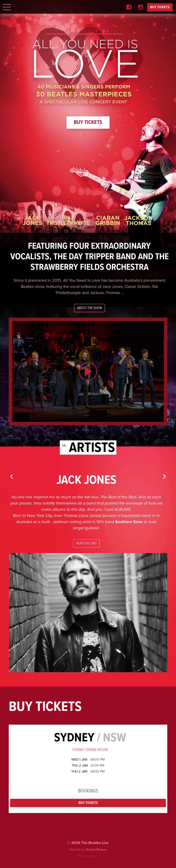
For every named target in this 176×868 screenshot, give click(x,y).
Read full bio (86, 543)
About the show (89, 308)
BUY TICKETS (160, 7)
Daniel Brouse (96, 850)
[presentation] (12, 476)
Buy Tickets (88, 122)
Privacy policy (87, 856)
